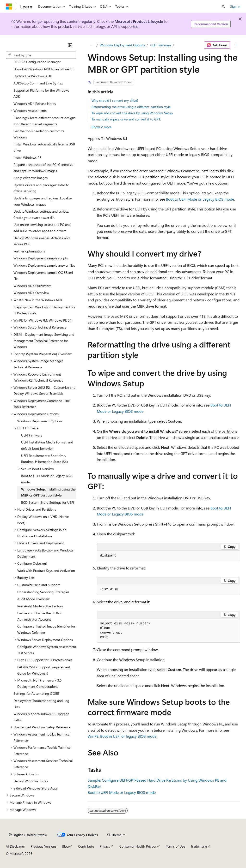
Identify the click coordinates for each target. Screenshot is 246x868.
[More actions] (236, 45)
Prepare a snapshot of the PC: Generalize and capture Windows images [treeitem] (43, 168)
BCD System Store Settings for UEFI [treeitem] (48, 502)
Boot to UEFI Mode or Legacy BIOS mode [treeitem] (47, 479)
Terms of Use (175, 846)
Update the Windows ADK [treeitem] (33, 76)
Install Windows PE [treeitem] (27, 158)
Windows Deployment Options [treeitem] (40, 421)
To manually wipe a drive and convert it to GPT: (126, 119)
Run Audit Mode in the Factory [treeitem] (40, 606)
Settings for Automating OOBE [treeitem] (36, 693)
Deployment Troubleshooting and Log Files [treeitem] (41, 704)
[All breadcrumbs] (92, 45)
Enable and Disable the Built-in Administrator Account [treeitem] (40, 616)
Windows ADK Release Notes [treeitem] (35, 104)
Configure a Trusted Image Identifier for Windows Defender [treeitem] (46, 629)
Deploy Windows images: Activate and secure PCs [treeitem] (42, 241)
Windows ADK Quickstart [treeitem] (32, 286)
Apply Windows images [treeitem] (31, 178)
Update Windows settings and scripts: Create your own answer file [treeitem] (41, 214)
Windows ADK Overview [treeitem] (31, 293)
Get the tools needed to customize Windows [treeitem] (39, 134)
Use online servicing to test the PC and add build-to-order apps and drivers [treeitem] (42, 228)
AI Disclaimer (15, 846)
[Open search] (223, 6)
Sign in (235, 6)
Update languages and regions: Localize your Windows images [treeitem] (43, 201)
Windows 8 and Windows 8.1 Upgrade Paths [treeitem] (41, 717)
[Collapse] (70, 45)
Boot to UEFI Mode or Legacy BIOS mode (200, 199)
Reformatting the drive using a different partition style (131, 107)
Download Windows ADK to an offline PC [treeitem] (44, 69)
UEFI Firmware (160, 45)
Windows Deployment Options (122, 45)
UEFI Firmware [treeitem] (32, 435)
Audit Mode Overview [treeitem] (33, 599)
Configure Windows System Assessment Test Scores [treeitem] (47, 650)
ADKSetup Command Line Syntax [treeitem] (38, 83)
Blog (65, 846)
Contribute (86, 846)
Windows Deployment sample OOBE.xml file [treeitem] (43, 276)
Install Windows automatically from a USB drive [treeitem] (44, 147)
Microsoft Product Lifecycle (139, 21)
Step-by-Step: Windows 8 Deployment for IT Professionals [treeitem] (44, 310)
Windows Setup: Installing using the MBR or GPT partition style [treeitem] (48, 492)
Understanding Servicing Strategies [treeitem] (43, 592)
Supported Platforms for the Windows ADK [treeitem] (41, 93)
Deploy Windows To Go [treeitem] (31, 781)
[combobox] (41, 55)
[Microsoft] (9, 6)
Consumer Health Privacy (138, 846)
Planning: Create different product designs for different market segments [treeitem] (44, 121)
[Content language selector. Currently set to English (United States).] (28, 835)
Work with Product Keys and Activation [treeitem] (46, 571)
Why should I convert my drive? (115, 100)
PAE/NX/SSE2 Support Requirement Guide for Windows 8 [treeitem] (44, 670)
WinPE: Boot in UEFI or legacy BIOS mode (122, 736)
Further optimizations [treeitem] (29, 251)
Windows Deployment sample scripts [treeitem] (41, 258)
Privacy (105, 846)
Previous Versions (44, 846)
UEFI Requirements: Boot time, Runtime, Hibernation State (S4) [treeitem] (44, 459)
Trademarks (199, 846)
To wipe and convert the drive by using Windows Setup (132, 113)
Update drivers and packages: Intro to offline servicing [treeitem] (41, 188)
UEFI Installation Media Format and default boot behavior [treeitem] (47, 445)
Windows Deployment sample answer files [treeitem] (44, 265)
